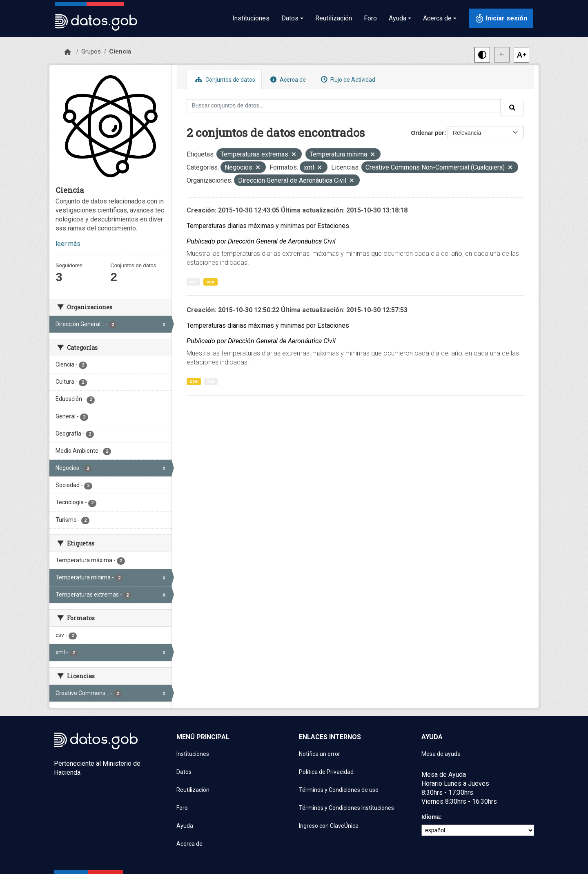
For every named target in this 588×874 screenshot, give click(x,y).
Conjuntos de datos (224, 79)
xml (193, 282)
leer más (68, 244)
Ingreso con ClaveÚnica (329, 826)
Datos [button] (290, 18)
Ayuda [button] (398, 18)
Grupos (91, 51)
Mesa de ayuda (441, 754)
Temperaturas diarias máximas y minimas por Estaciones (268, 226)
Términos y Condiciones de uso (339, 790)
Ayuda (185, 826)
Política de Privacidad (326, 772)
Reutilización (334, 18)
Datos (184, 772)
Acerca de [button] (437, 18)
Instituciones (251, 18)
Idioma (431, 817)
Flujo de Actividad (347, 79)
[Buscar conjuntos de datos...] (344, 106)
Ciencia (120, 51)
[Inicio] (68, 52)
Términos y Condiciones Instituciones (346, 808)
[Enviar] (512, 107)
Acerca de (287, 79)
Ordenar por (428, 133)
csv (210, 282)
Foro (370, 18)
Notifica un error (320, 754)
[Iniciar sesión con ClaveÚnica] (501, 18)
